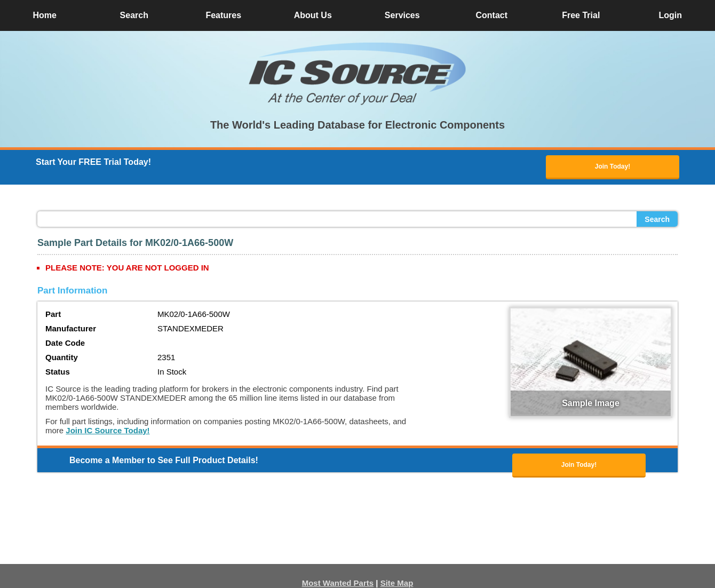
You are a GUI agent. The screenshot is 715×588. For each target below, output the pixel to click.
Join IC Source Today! (108, 430)
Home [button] (45, 15)
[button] (357, 74)
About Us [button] (313, 15)
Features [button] (223, 15)
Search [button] (134, 15)
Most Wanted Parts (338, 583)
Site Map (397, 583)
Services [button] (402, 15)
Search (657, 219)
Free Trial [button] (581, 15)
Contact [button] (491, 15)
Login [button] (670, 15)
